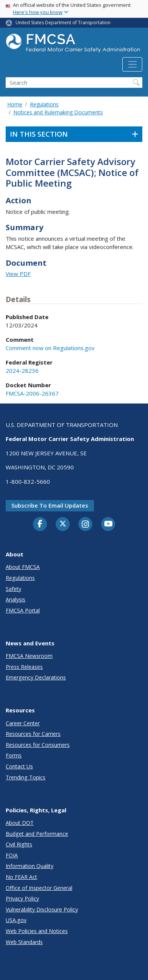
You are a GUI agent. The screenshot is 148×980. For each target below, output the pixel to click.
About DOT (20, 823)
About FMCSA (23, 567)
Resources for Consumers (38, 745)
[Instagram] (86, 525)
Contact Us (19, 766)
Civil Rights (19, 844)
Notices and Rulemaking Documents (58, 112)
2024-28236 (22, 371)
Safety (13, 589)
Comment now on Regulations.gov (50, 348)
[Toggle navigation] (132, 64)
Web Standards (24, 942)
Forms (14, 755)
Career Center (23, 723)
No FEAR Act (21, 877)
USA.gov (16, 920)
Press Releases (24, 667)
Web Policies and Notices (37, 931)
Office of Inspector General (39, 888)
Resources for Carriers (33, 734)
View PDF (18, 274)
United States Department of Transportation (63, 23)
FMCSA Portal (23, 610)
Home (15, 104)
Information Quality (30, 866)
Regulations (44, 104)
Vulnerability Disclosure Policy (42, 909)
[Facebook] (40, 524)
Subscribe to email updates (50, 505)
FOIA (12, 855)
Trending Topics (26, 777)
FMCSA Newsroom (29, 656)
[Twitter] (63, 524)
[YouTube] (108, 524)
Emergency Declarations (36, 677)
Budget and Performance (37, 834)
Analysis (16, 599)
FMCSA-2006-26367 (32, 393)
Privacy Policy (22, 898)
